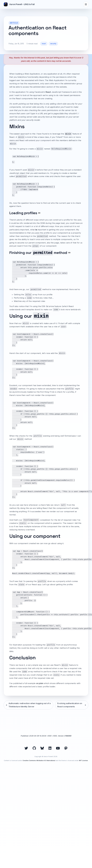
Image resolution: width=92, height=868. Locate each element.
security (53, 44)
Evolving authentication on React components (70, 705)
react (44, 44)
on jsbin (40, 683)
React (48, 92)
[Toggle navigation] (86, 4)
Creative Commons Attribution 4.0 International (39, 761)
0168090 (68, 736)
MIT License (83, 761)
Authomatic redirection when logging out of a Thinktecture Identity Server (30, 705)
